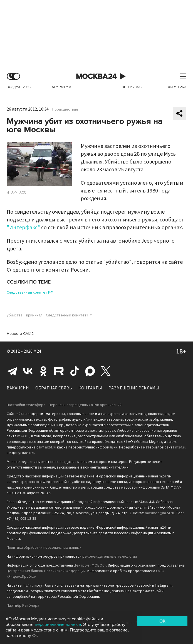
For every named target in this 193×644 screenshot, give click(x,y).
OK (162, 621)
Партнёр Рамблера (23, 606)
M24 (37, 351)
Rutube (59, 371)
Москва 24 (96, 76)
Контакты (90, 388)
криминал (34, 315)
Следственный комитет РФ (30, 292)
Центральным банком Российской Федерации (46, 571)
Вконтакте (28, 371)
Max (90, 371)
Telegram (12, 371)
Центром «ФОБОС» (90, 565)
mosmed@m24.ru (159, 513)
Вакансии (18, 388)
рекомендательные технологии (110, 557)
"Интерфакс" (23, 228)
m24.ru (21, 414)
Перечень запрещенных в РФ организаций (85, 405)
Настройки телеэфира (26, 405)
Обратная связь (54, 388)
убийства (15, 315)
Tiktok (75, 371)
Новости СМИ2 (20, 334)
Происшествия (65, 109)
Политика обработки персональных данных (44, 548)
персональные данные (58, 625)
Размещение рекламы (134, 388)
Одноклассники (43, 371)
